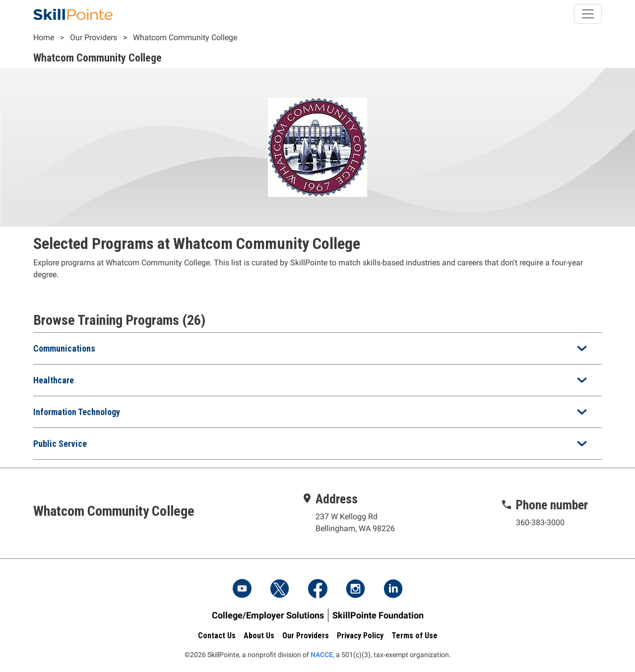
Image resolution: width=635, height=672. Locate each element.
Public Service (60, 444)
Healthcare (54, 380)
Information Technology (77, 412)
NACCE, (322, 655)
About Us (259, 636)
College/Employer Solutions (268, 615)
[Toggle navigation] (588, 14)
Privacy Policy (360, 636)
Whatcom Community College (185, 37)
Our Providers (94, 37)
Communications (64, 348)
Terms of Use (414, 636)
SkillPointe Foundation (378, 615)
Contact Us (217, 636)
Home (44, 37)
